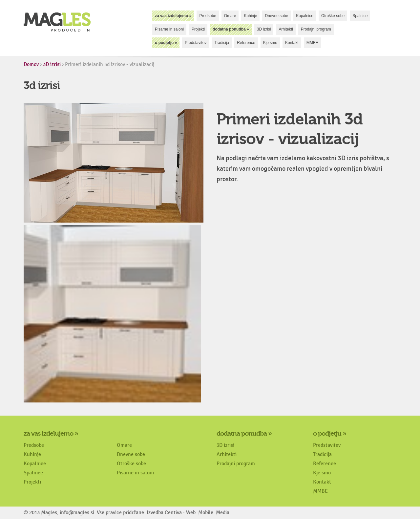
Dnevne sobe (276, 16)
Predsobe (208, 16)
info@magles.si (77, 513)
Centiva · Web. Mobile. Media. (198, 513)
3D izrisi (264, 29)
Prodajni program (316, 29)
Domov (31, 65)
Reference (246, 43)
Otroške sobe (333, 16)
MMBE (312, 43)
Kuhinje (250, 16)
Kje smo (270, 43)
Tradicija (222, 43)
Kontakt (292, 43)
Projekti (198, 29)
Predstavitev (196, 43)
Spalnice (360, 16)
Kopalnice (305, 16)
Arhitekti (286, 29)
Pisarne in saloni (169, 29)
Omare (230, 16)
